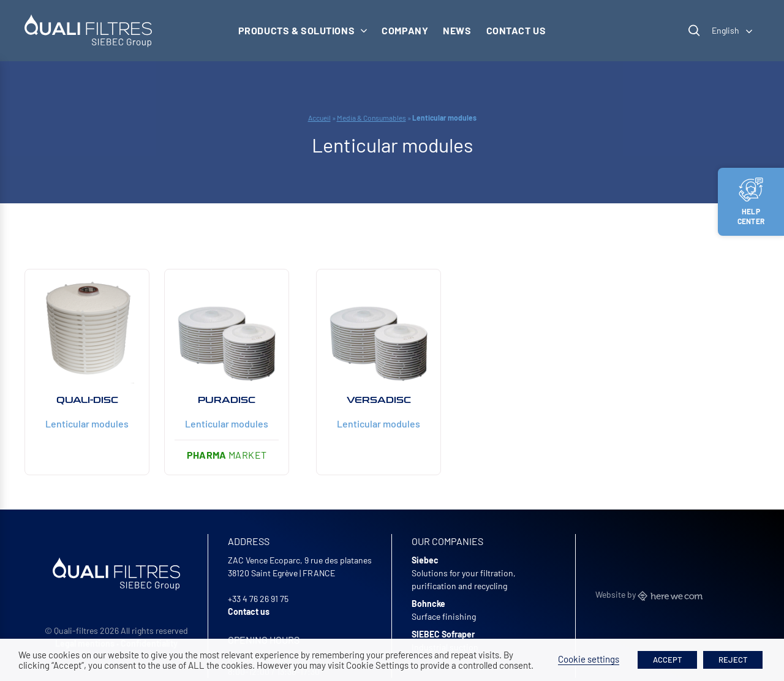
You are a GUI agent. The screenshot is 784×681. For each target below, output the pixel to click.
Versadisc (379, 400)
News (457, 30)
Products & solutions (303, 30)
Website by (649, 594)
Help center (751, 201)
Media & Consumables (371, 118)
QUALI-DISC (87, 400)
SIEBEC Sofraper (443, 634)
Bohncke (428, 604)
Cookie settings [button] (589, 659)
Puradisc (227, 400)
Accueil (319, 118)
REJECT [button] (733, 660)
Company (405, 30)
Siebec (425, 560)
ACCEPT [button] (667, 660)
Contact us (516, 30)
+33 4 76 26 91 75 (258, 599)
